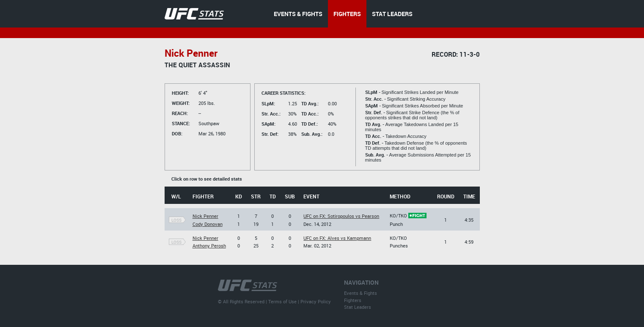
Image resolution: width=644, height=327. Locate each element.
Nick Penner (205, 216)
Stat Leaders (358, 307)
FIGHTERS (347, 14)
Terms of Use (282, 301)
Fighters (353, 300)
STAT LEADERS (392, 14)
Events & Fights (361, 293)
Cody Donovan (208, 224)
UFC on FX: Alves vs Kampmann (337, 238)
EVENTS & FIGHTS (298, 14)
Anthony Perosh (209, 246)
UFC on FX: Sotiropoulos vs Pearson (341, 216)
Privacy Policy (316, 301)
